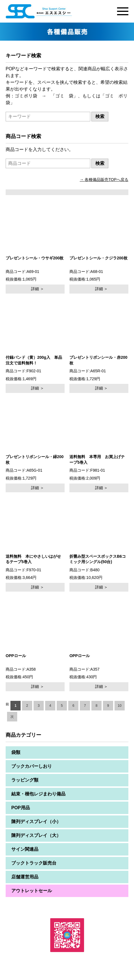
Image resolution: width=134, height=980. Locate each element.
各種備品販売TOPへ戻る (106, 180)
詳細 (35, 289)
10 (119, 706)
